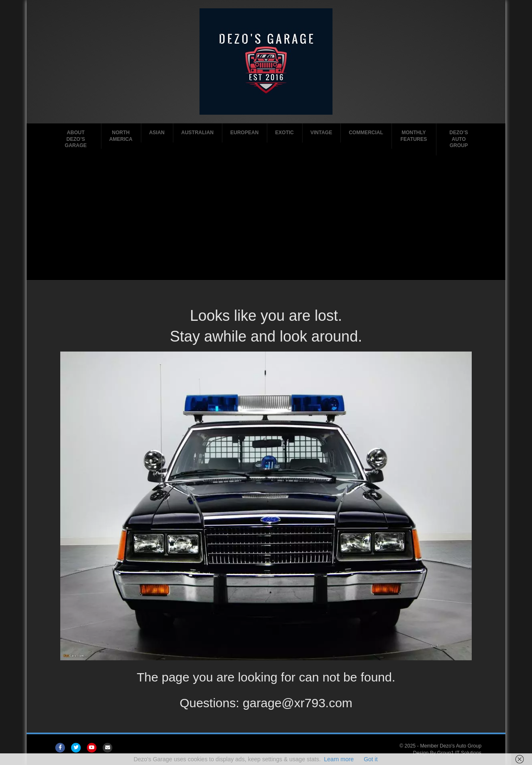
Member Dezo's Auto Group (451, 746)
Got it (371, 759)
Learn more (339, 759)
